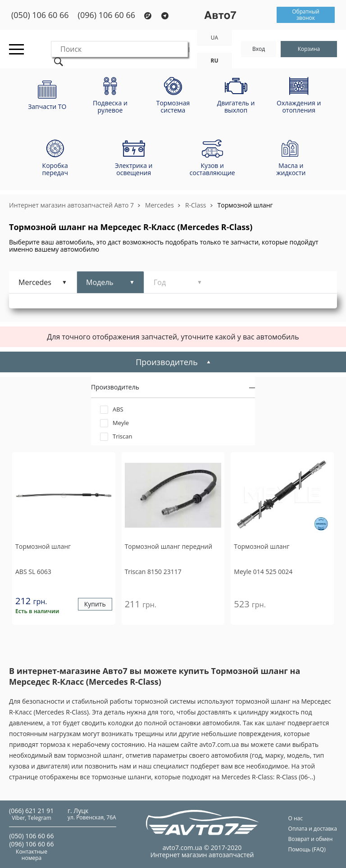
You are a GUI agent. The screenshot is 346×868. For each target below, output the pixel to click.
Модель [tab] (100, 282)
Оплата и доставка (313, 829)
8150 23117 (153, 572)
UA (214, 38)
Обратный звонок (306, 15)
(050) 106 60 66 (40, 15)
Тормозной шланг (245, 205)
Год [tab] (160, 282)
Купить (95, 604)
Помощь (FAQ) (307, 849)
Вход (259, 49)
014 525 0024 (263, 572)
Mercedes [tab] (35, 282)
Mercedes (159, 205)
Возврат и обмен (311, 839)
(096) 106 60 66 (107, 15)
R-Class (196, 205)
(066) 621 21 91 (31, 811)
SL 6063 (33, 572)
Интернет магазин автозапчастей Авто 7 (71, 205)
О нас (296, 818)
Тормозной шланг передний (168, 547)
